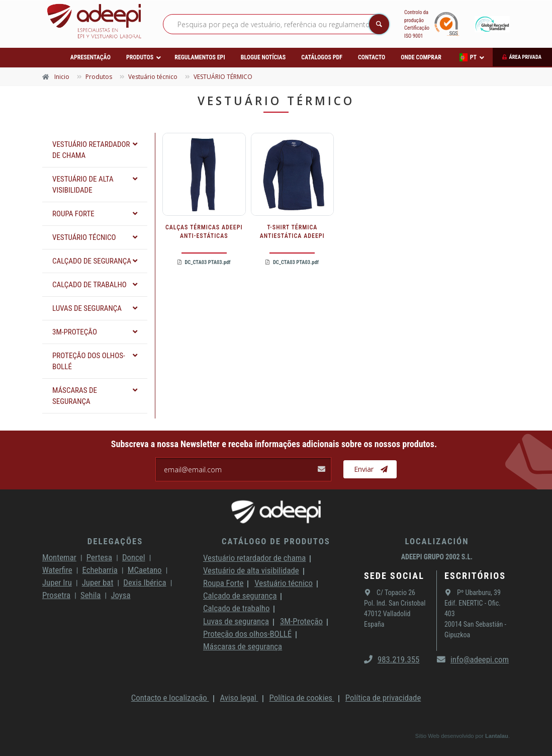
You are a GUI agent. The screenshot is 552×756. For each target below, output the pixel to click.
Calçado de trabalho (236, 608)
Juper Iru (57, 582)
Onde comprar (421, 57)
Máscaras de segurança (243, 646)
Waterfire (57, 570)
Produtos (140, 57)
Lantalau (497, 736)
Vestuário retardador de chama (254, 558)
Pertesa (99, 557)
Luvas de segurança (236, 621)
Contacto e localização (170, 698)
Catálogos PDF (322, 57)
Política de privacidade (383, 698)
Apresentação (90, 57)
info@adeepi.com (473, 659)
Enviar (371, 469)
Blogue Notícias (263, 57)
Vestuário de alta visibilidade (251, 570)
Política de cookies (302, 698)
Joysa (120, 595)
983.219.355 (392, 659)
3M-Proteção (301, 621)
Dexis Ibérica (145, 582)
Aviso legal (239, 698)
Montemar (59, 557)
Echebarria (100, 570)
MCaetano (145, 570)
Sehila (90, 595)
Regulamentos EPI (200, 57)
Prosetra (56, 595)
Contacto (372, 57)
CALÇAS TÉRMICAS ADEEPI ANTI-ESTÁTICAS (204, 232)
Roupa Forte (223, 583)
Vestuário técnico (284, 583)
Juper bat (98, 582)
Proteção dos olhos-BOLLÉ (247, 634)
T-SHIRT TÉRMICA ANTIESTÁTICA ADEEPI (292, 232)
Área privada (525, 57)
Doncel (134, 557)
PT (468, 57)
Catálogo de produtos (276, 541)
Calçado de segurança (240, 596)
